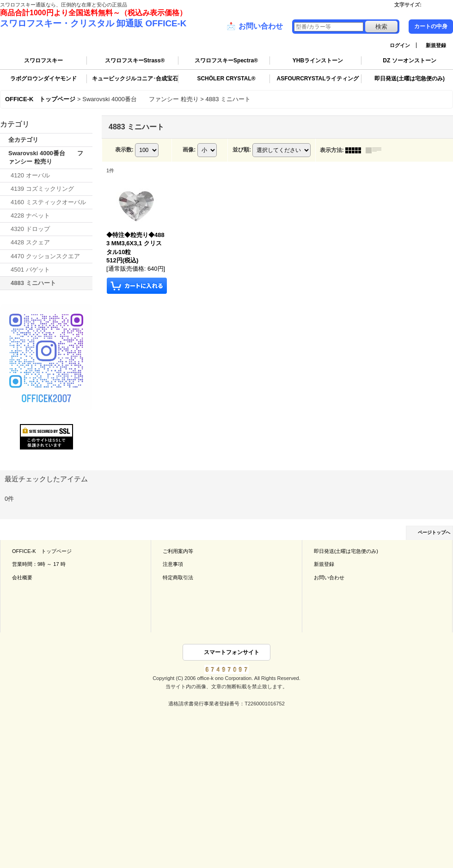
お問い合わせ (255, 26)
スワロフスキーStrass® (135, 61)
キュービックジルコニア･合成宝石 (135, 79)
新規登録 (436, 45)
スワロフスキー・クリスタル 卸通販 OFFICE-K (93, 23)
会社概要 (22, 577)
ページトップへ (434, 532)
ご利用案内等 (178, 551)
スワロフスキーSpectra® (226, 61)
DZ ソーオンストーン (409, 61)
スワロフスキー (43, 61)
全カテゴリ (23, 140)
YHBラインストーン (318, 61)
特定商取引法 (178, 577)
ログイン (400, 45)
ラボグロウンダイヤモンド (43, 79)
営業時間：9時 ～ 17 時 (39, 564)
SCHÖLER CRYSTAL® (226, 79)
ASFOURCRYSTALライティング (318, 79)
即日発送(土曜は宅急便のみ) (410, 79)
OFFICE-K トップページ (42, 551)
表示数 (124, 150)
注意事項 (173, 564)
